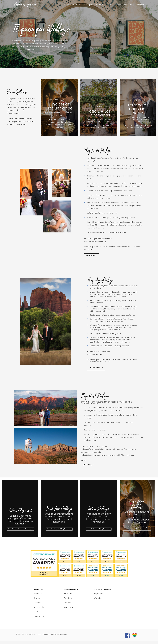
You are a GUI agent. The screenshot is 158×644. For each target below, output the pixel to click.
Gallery (99, 5)
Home (67, 5)
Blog (132, 5)
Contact (140, 5)
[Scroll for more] (79, 63)
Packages (88, 5)
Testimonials (121, 5)
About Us (76, 5)
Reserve (109, 5)
